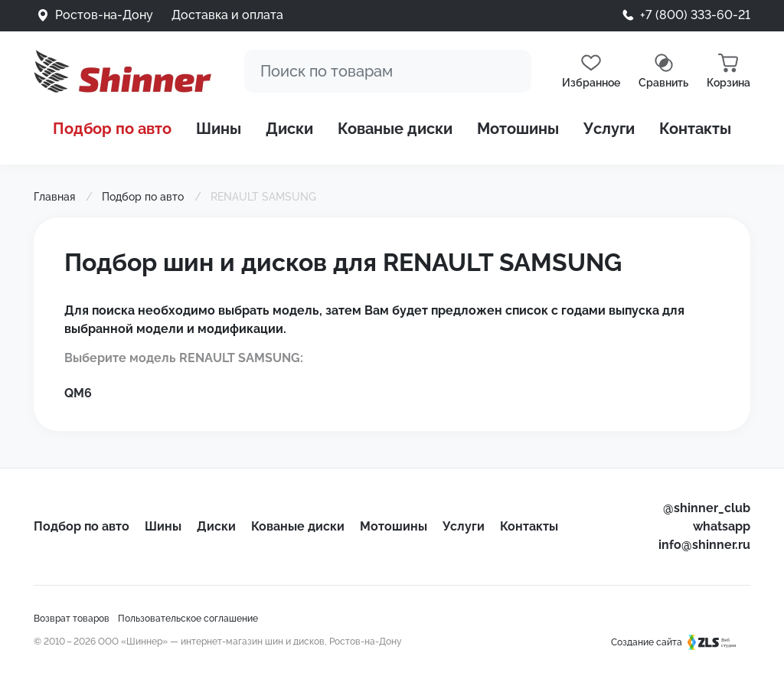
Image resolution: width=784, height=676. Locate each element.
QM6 (78, 393)
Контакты (695, 129)
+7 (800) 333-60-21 (695, 15)
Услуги (609, 129)
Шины (219, 129)
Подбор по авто (112, 129)
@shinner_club (707, 508)
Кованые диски (395, 129)
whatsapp (722, 526)
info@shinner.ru (704, 545)
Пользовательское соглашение (188, 619)
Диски (289, 129)
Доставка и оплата (227, 15)
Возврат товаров (72, 619)
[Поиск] (388, 71)
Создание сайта (681, 642)
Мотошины (518, 129)
